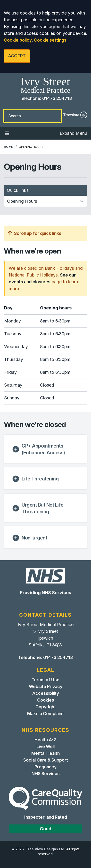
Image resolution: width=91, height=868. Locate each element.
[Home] (45, 85)
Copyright (46, 707)
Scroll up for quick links (35, 233)
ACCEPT (17, 56)
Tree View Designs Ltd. (45, 849)
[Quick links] (45, 201)
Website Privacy (46, 686)
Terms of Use (45, 680)
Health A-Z (45, 740)
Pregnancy (45, 767)
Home (8, 147)
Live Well (45, 746)
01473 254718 (57, 98)
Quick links (18, 190)
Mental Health (45, 753)
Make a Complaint (45, 714)
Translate (75, 115)
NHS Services (46, 774)
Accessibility (46, 693)
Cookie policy (18, 40)
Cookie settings (50, 40)
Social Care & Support (46, 760)
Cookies (46, 700)
